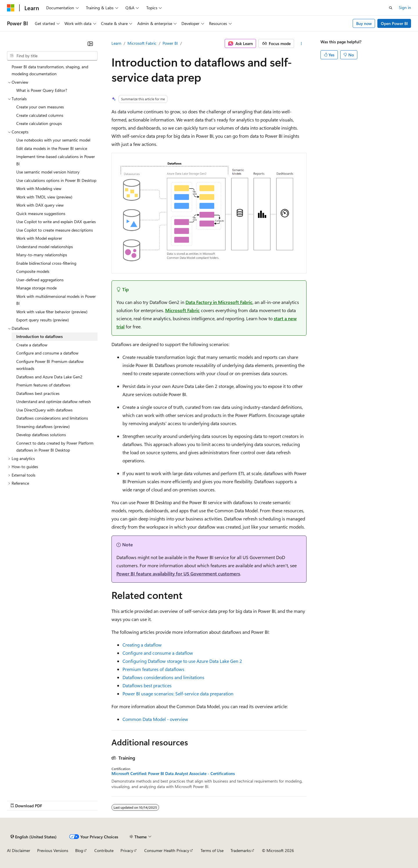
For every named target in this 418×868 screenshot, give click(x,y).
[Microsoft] (11, 8)
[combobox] (52, 56)
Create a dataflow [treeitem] (32, 345)
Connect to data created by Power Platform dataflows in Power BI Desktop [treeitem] (55, 447)
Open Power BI (394, 23)
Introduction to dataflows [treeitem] (39, 336)
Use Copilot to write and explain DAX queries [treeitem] (56, 222)
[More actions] (301, 44)
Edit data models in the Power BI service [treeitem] (52, 148)
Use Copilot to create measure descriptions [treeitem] (55, 230)
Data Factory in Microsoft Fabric (219, 302)
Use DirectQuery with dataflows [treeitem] (44, 410)
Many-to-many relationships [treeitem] (42, 255)
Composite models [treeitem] (33, 271)
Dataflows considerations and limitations (163, 677)
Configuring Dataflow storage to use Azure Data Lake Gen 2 (182, 661)
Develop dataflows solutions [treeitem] (41, 435)
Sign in (405, 7)
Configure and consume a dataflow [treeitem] (47, 353)
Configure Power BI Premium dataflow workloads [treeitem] (50, 365)
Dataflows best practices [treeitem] (38, 393)
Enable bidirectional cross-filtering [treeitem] (46, 263)
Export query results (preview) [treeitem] (43, 320)
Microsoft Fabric (142, 43)
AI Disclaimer (19, 850)
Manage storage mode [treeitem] (36, 288)
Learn (116, 43)
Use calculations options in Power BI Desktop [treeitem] (56, 180)
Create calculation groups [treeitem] (39, 123)
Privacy (127, 850)
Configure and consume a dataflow (158, 653)
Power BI (170, 43)
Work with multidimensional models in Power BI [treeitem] (56, 300)
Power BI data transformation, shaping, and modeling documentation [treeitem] (50, 70)
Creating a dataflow (142, 645)
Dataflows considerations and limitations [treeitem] (52, 418)
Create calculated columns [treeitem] (40, 115)
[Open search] (391, 8)
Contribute (104, 850)
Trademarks (241, 850)
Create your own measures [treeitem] (40, 107)
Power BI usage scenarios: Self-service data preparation (178, 693)
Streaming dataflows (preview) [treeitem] (43, 426)
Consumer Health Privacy (167, 850)
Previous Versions (53, 850)
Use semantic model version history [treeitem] (48, 172)
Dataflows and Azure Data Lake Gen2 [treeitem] (49, 377)
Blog (79, 850)
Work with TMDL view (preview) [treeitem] (44, 197)
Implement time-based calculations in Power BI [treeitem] (56, 160)
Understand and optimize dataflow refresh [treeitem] (54, 401)
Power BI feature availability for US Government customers (178, 573)
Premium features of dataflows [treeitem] (43, 385)
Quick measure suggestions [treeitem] (41, 213)
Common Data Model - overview (155, 719)
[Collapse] (90, 44)
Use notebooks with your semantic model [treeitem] (53, 140)
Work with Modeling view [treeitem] (39, 188)
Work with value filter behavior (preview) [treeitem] (52, 312)
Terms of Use (212, 850)
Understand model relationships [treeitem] (45, 247)
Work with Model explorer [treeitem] (39, 238)
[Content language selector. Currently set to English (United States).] (34, 837)
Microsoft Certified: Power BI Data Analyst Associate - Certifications (173, 774)
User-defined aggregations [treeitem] (40, 280)
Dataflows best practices (147, 685)
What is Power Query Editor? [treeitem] (42, 90)
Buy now (364, 23)
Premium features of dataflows (153, 669)
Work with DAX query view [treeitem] (40, 205)
